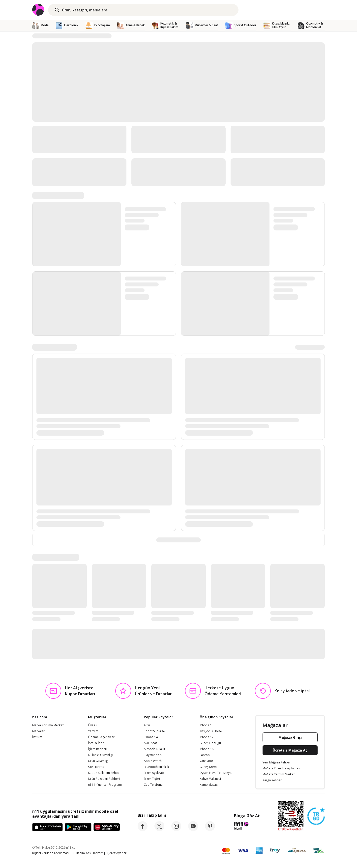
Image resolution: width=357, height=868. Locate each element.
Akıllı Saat (150, 743)
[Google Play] (78, 827)
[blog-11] (247, 827)
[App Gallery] (107, 827)
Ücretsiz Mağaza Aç (290, 750)
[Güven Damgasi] (316, 816)
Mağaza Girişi (290, 737)
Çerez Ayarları (117, 853)
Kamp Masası (209, 785)
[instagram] (176, 830)
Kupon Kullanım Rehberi (105, 773)
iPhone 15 (207, 725)
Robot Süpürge (154, 731)
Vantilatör (206, 761)
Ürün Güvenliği (98, 761)
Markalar (38, 731)
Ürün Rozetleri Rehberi (104, 779)
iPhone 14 (151, 737)
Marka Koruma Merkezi (48, 725)
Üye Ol (93, 725)
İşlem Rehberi (98, 749)
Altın (147, 725)
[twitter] (159, 830)
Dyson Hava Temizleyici (216, 773)
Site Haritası (96, 767)
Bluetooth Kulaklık (156, 767)
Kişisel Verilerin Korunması (51, 853)
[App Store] (47, 827)
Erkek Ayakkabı (154, 773)
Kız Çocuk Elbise (211, 731)
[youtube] (193, 830)
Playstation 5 (153, 755)
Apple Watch (153, 761)
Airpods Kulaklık (155, 749)
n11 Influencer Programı (105, 785)
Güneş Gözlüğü (210, 743)
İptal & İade (96, 743)
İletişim (37, 737)
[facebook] (143, 830)
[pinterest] (210, 830)
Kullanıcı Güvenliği (101, 755)
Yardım (93, 731)
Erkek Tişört (152, 779)
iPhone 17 (207, 737)
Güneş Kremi (208, 767)
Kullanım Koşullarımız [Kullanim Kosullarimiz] (88, 853)
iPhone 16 (207, 749)
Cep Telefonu (153, 785)
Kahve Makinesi (210, 779)
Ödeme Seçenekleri (102, 737)
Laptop (205, 755)
